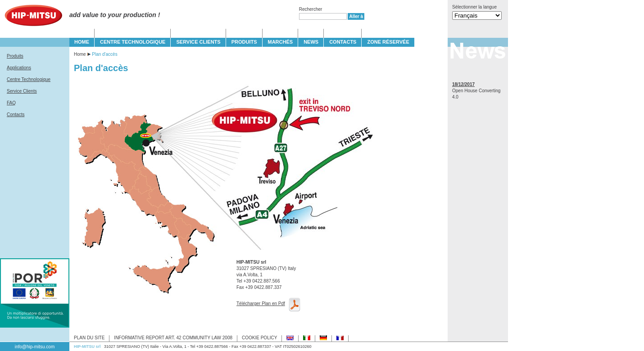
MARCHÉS (281, 42)
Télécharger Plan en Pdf (261, 304)
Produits (15, 56)
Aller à (356, 16)
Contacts (16, 115)
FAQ (11, 103)
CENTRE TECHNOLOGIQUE (133, 42)
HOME (82, 42)
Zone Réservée (388, 42)
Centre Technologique (29, 79)
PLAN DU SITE (89, 338)
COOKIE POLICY (259, 338)
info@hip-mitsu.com (35, 347)
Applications (19, 68)
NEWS (311, 42)
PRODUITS (244, 42)
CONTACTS (343, 42)
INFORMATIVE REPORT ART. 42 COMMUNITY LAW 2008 (173, 338)
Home (80, 54)
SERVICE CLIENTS (198, 42)
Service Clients (22, 91)
